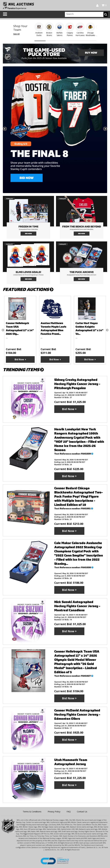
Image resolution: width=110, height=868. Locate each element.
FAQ (69, 812)
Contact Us (82, 812)
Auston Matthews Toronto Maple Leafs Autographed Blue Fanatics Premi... (53, 328)
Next (105, 129)
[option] (20, 330)
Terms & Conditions (32, 812)
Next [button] (107, 330)
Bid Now (19, 359)
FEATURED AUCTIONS (28, 289)
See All (16, 34)
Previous (5, 129)
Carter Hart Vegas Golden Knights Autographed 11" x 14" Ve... (89, 328)
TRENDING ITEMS (23, 370)
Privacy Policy (54, 812)
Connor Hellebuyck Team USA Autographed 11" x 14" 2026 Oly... (20, 328)
